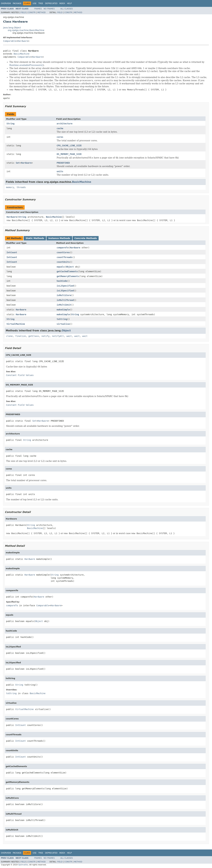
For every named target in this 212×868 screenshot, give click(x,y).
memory (10, 187)
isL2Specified (65, 286)
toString (62, 319)
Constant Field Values (20, 375)
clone (9, 336)
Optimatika (23, 865)
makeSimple (63, 310)
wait (69, 336)
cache (60, 128)
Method (42, 12)
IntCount (12, 252)
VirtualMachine (16, 324)
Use (35, 3)
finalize (20, 336)
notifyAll (58, 336)
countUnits (63, 262)
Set (18, 163)
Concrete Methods (86, 238)
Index (62, 3)
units (60, 171)
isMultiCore (64, 295)
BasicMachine (21, 54)
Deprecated (51, 3)
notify (46, 336)
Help (69, 3)
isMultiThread (65, 300)
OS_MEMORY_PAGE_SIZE (69, 154)
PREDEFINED (63, 163)
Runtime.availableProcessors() (26, 65)
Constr (32, 12)
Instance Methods (59, 238)
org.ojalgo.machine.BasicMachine (26, 30)
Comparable (10, 41)
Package (17, 3)
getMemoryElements (68, 276)
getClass (34, 336)
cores (60, 137)
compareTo (63, 248)
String (11, 124)
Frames (38, 9)
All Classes (67, 9)
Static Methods (35, 238)
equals (61, 267)
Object (70, 267)
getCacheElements (67, 271)
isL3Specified (65, 291)
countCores (63, 252)
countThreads (65, 257)
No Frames (49, 9)
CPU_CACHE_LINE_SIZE (69, 146)
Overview (6, 3)
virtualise (63, 324)
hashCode (62, 281)
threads (21, 187)
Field (23, 12)
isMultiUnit (64, 305)
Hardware (23, 41)
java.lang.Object (12, 28)
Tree (41, 3)
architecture (65, 124)
